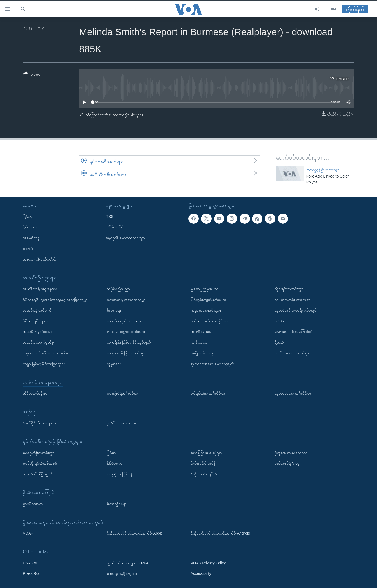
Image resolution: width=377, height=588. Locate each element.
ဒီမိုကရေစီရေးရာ (35, 321)
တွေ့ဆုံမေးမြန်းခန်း (120, 474)
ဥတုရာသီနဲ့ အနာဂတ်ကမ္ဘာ (126, 300)
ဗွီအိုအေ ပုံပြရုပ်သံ (204, 474)
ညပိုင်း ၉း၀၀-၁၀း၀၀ (122, 423)
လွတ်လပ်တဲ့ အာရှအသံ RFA (128, 563)
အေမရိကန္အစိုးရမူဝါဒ (122, 574)
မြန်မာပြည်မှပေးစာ (205, 289)
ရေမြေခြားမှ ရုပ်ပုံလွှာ (206, 453)
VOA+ (28, 533)
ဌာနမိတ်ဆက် (33, 504)
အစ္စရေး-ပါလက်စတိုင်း (40, 259)
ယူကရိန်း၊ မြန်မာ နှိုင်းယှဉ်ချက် (129, 342)
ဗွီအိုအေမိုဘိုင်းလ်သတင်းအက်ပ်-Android (220, 533)
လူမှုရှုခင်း (114, 364)
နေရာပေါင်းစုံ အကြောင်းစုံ (294, 332)
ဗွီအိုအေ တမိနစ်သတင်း (291, 453)
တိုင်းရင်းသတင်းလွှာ (289, 289)
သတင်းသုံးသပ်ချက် (37, 310)
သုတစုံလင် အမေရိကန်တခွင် (295, 310)
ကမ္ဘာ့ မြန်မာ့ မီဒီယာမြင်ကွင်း (44, 364)
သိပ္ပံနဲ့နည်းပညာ (118, 289)
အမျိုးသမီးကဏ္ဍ (202, 353)
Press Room (33, 574)
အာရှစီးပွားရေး (202, 332)
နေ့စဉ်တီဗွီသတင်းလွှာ (39, 453)
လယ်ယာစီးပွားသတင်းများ (126, 332)
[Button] (32, 75)
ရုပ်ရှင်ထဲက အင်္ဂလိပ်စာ (208, 393)
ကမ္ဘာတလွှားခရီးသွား (206, 310)
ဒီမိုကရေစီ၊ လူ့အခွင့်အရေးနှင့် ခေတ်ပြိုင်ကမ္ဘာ (55, 300)
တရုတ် (28, 248)
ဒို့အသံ (279, 342)
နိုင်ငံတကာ (31, 227)
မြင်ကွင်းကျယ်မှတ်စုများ (208, 300)
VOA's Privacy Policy (208, 563)
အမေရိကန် (31, 238)
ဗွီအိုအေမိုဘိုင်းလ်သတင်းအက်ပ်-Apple (135, 533)
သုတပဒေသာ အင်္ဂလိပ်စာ (293, 393)
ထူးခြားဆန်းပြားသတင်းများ (127, 353)
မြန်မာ (27, 217)
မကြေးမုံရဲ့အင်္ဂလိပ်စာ (122, 393)
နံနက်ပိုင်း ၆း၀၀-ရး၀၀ (39, 423)
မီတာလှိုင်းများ (117, 504)
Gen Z (280, 321)
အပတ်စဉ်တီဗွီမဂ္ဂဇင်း (38, 474)
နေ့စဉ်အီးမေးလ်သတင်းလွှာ (125, 238)
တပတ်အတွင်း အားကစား (125, 321)
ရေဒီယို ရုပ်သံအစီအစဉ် (40, 463)
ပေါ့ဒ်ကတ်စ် (115, 227)
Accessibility (201, 574)
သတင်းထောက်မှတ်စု (38, 342)
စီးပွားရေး (114, 310)
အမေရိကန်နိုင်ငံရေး (37, 332)
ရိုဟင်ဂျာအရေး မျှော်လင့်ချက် (212, 364)
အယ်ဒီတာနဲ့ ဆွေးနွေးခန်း (41, 289)
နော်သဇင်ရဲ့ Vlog (287, 463)
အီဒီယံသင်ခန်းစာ (35, 393)
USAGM (30, 563)
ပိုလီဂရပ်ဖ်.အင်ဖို (203, 463)
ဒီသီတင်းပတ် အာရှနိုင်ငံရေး (211, 321)
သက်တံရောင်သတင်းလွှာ (293, 353)
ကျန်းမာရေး (200, 342)
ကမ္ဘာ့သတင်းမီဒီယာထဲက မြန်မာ (46, 353)
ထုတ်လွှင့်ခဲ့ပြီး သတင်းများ (323, 170)
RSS (110, 217)
